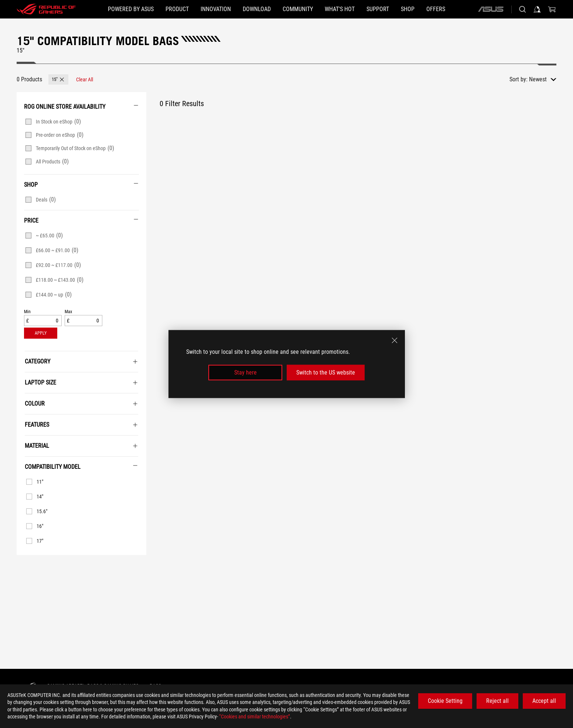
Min (27, 312)
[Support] (378, 9)
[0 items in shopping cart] (552, 9)
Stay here (245, 373)
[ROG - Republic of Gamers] (46, 9)
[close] (395, 340)
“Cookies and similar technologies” (255, 717)
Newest (538, 79)
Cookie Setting (445, 701)
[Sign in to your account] (537, 9)
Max (68, 312)
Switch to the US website (326, 373)
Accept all (544, 701)
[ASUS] (491, 9)
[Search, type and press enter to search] (522, 9)
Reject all (497, 701)
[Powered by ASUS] (131, 9)
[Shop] (408, 9)
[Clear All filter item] (85, 79)
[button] (177, 9)
